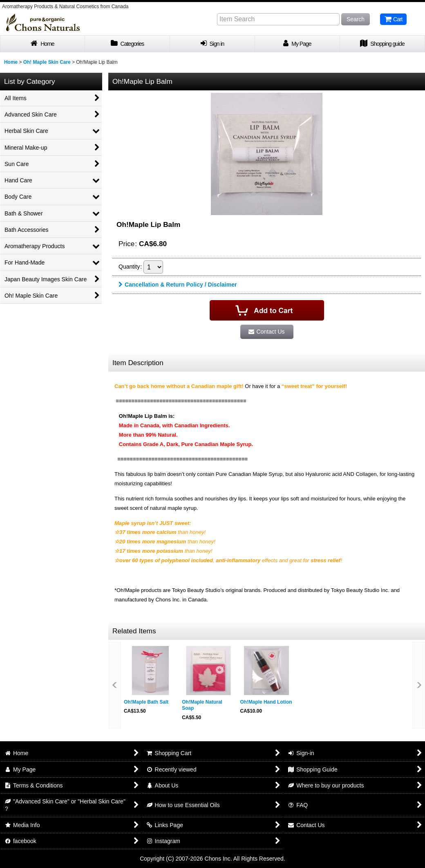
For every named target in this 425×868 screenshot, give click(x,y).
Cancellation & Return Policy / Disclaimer (178, 285)
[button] (115, 685)
